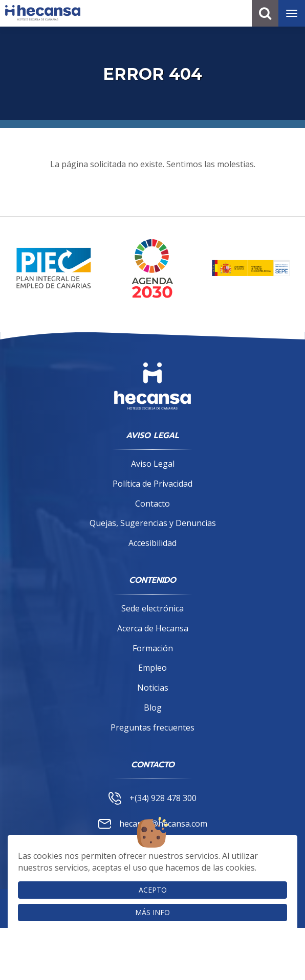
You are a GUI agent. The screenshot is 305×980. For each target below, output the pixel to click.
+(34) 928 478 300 (152, 798)
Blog (153, 708)
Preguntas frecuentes (152, 727)
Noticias (153, 688)
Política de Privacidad (152, 484)
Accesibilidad (152, 543)
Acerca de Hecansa (153, 628)
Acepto (153, 890)
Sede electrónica (152, 608)
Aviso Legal (153, 464)
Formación (153, 648)
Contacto (152, 504)
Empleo (152, 668)
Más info (152, 912)
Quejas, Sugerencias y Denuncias (153, 523)
